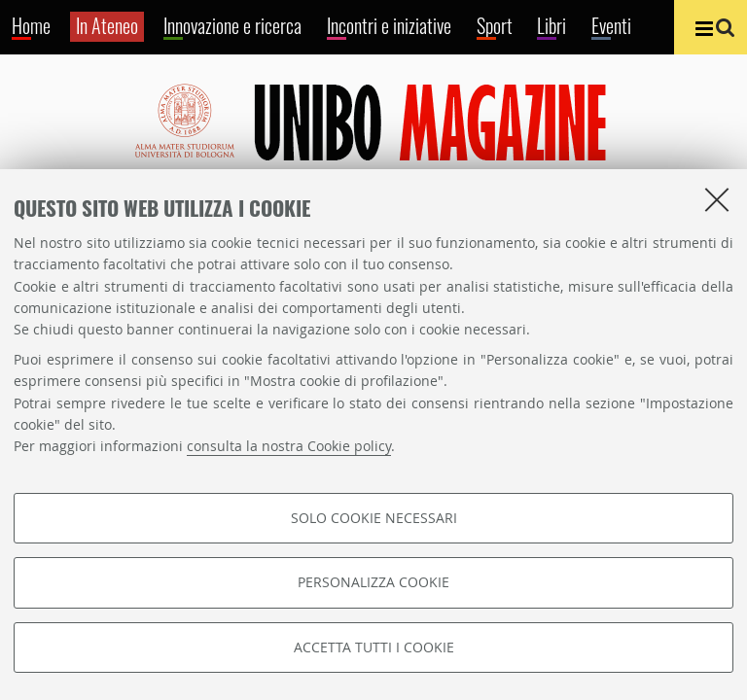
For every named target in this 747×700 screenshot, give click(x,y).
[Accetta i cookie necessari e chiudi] (717, 199)
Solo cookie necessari (374, 518)
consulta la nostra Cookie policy (289, 446)
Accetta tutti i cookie (374, 647)
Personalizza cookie (373, 582)
